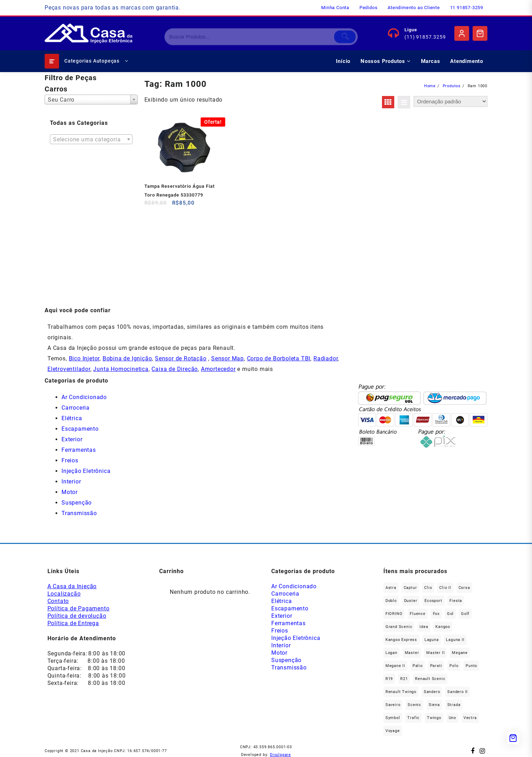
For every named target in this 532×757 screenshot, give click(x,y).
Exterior (72, 439)
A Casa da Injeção (72, 586)
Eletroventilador (69, 369)
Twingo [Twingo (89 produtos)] (434, 718)
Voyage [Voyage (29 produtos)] (393, 731)
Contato (58, 601)
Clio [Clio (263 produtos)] (428, 588)
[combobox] (91, 100)
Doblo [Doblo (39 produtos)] (391, 601)
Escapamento (80, 429)
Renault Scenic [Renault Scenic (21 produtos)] (430, 679)
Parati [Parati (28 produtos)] (436, 666)
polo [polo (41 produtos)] (454, 666)
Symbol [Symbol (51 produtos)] (393, 718)
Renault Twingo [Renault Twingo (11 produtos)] (401, 692)
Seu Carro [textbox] (61, 100)
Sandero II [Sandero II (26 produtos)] (458, 692)
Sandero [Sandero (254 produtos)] (432, 692)
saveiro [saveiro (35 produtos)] (393, 705)
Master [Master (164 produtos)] (412, 653)
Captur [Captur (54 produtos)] (410, 588)
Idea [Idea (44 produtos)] (424, 627)
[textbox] (91, 142)
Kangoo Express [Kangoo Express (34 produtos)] (401, 640)
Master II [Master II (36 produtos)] (435, 653)
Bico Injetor (84, 358)
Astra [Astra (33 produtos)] (391, 588)
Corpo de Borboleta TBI (279, 358)
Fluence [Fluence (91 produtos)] (418, 614)
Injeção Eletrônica (86, 471)
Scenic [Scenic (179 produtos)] (414, 705)
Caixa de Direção (175, 369)
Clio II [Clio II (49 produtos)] (445, 588)
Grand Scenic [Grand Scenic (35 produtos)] (399, 627)
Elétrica (72, 418)
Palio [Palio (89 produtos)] (418, 666)
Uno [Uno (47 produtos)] (452, 718)
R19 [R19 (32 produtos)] (389, 679)
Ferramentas (79, 450)
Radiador (326, 358)
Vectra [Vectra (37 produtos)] (470, 718)
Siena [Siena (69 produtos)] (434, 705)
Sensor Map (228, 358)
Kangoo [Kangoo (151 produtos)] (443, 627)
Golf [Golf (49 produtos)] (465, 614)
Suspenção (77, 503)
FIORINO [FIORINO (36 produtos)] (394, 614)
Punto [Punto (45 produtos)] (471, 666)
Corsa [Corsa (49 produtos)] (464, 588)
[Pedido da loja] (450, 101)
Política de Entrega (73, 623)
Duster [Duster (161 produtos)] (411, 601)
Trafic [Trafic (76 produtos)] (413, 718)
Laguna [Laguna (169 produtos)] (432, 640)
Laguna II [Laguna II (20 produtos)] (455, 640)
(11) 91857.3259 (425, 37)
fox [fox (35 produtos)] (436, 614)
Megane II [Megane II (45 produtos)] (395, 666)
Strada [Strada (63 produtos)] (454, 705)
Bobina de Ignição (127, 358)
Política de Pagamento (79, 608)
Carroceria (76, 408)
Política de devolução (77, 616)
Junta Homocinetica (121, 369)
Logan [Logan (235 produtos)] (391, 653)
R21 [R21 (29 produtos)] (404, 679)
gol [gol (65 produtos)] (450, 614)
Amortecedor (218, 369)
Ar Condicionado (84, 397)
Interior (71, 482)
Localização (64, 594)
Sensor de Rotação (181, 358)
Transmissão (79, 513)
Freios (70, 460)
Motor (70, 492)
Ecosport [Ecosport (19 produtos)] (433, 601)
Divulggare (280, 755)
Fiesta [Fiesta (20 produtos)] (456, 601)
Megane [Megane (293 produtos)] (460, 653)
